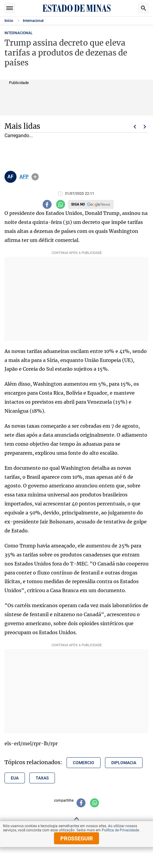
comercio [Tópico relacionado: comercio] (84, 763)
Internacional (33, 21)
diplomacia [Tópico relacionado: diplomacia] (124, 763)
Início (9, 21)
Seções (10, 8)
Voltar (135, 127)
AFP (24, 177)
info (35, 177)
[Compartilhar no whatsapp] (61, 204)
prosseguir (77, 838)
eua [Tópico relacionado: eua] (15, 778)
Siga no (78, 204)
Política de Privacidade (120, 830)
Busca (143, 8)
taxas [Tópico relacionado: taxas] (42, 778)
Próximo (145, 127)
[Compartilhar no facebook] (47, 204)
